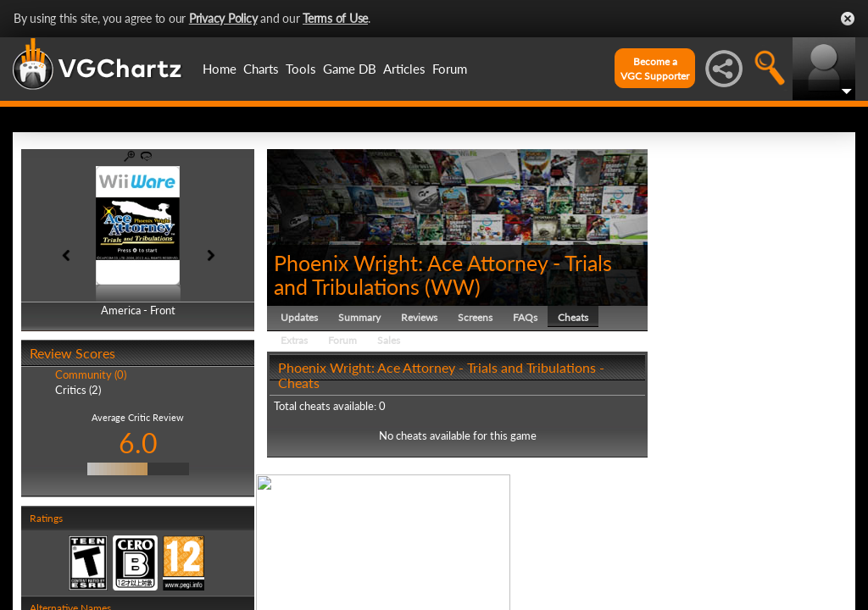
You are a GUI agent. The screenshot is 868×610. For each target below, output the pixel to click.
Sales (389, 340)
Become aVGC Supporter (655, 69)
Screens (475, 317)
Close (848, 19)
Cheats (573, 317)
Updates (299, 317)
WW (453, 286)
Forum (450, 69)
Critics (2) (78, 390)
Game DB (350, 69)
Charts (261, 69)
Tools (301, 69)
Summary (359, 317)
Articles (404, 69)
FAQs (525, 317)
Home (220, 69)
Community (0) (91, 374)
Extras (294, 340)
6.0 (138, 443)
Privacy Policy (223, 18)
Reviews (419, 317)
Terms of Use (335, 18)
